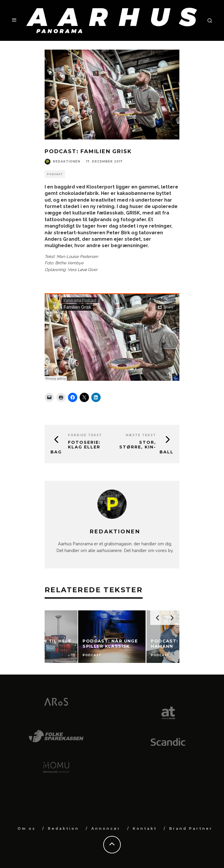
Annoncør (106, 828)
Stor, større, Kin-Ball (146, 447)
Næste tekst (141, 435)
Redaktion (63, 828)
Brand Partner (191, 828)
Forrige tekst (85, 435)
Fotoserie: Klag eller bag (76, 447)
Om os (27, 828)
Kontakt (145, 828)
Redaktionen (66, 161)
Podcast (55, 174)
